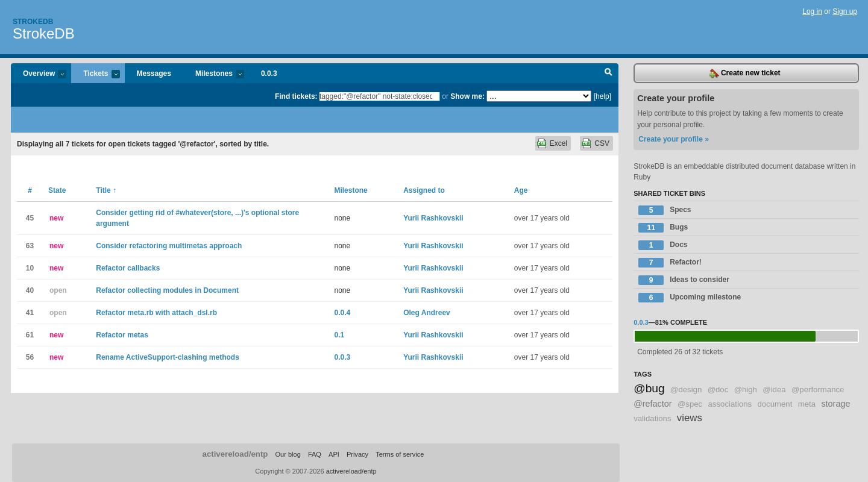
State (57, 190)
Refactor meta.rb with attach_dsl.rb (156, 313)
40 (30, 290)
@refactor (653, 404)
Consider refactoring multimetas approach (169, 246)
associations (730, 404)
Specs (665, 210)
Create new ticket (745, 74)
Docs (663, 245)
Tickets (95, 74)
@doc (718, 390)
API (334, 454)
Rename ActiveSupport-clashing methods (168, 357)
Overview (39, 74)
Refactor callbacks (128, 268)
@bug (649, 388)
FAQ (315, 454)
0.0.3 (269, 74)
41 (30, 313)
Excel (558, 143)
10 (30, 268)
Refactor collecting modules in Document (167, 290)
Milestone (351, 190)
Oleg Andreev (427, 313)
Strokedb (33, 22)
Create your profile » (674, 139)
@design (686, 390)
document (775, 404)
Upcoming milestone (690, 298)
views (690, 418)
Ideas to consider (684, 280)
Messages (154, 74)
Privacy (357, 454)
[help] (602, 96)
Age (521, 190)
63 (30, 246)
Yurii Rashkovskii (433, 218)
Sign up (845, 11)
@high (746, 390)
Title (106, 190)
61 (30, 335)
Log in (812, 11)
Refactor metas (122, 335)
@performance (818, 390)
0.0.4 (342, 313)
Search (609, 74)
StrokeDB (44, 33)
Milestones (214, 74)
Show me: (467, 96)
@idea (774, 390)
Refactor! (670, 263)
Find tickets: (296, 96)
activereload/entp (235, 454)
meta (807, 404)
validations (652, 418)
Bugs (663, 228)
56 (30, 357)
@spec (690, 404)
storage (835, 404)
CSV (602, 143)
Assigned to (424, 190)
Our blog (288, 454)
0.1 (339, 335)
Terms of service (400, 454)
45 (30, 218)
